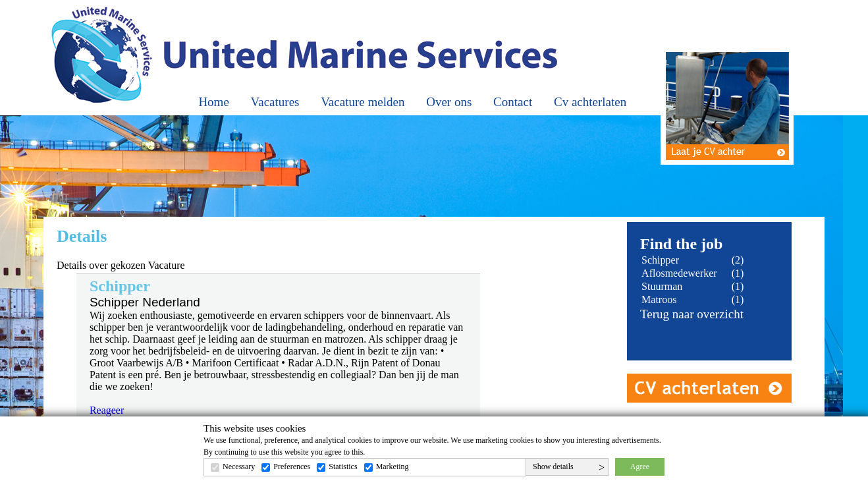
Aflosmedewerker (679, 273)
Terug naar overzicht (692, 314)
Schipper (660, 260)
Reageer (107, 410)
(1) (738, 273)
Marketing (393, 467)
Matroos (659, 299)
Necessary (239, 467)
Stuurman (662, 286)
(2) (738, 260)
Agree (640, 467)
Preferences (292, 467)
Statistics (343, 467)
